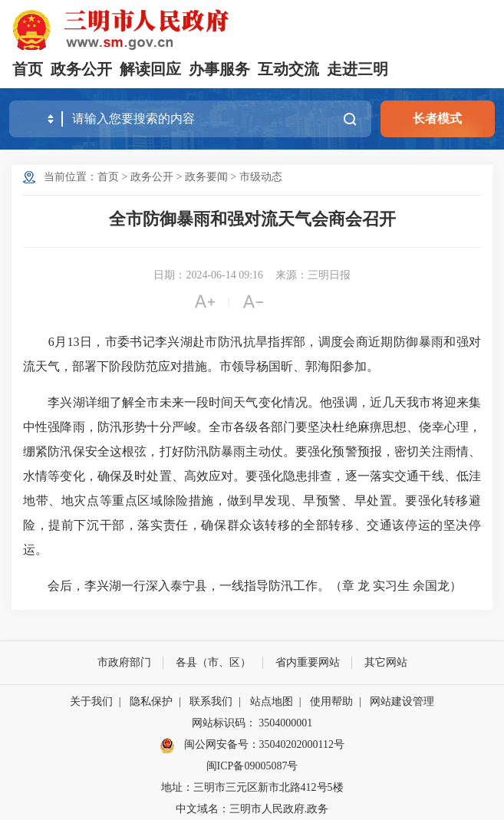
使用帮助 (331, 701)
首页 (28, 69)
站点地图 (272, 701)
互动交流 (288, 69)
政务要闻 (206, 177)
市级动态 (261, 177)
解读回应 (150, 69)
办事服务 (219, 69)
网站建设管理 (402, 701)
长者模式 (437, 119)
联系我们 (211, 701)
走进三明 (357, 69)
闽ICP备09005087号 (252, 766)
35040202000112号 (302, 744)
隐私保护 (151, 701)
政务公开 (81, 69)
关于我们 (91, 701)
